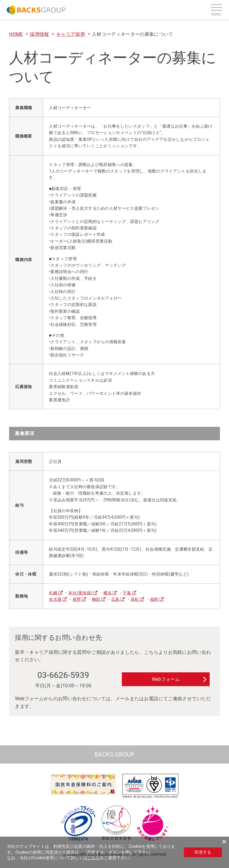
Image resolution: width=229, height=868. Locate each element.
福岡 (155, 599)
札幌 (54, 593)
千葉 (127, 593)
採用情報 (39, 34)
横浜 (108, 593)
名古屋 (56, 599)
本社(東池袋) (81, 593)
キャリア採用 (71, 34)
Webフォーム (166, 679)
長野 (77, 599)
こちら (94, 858)
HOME (16, 34)
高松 (135, 599)
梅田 (97, 599)
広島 (116, 599)
